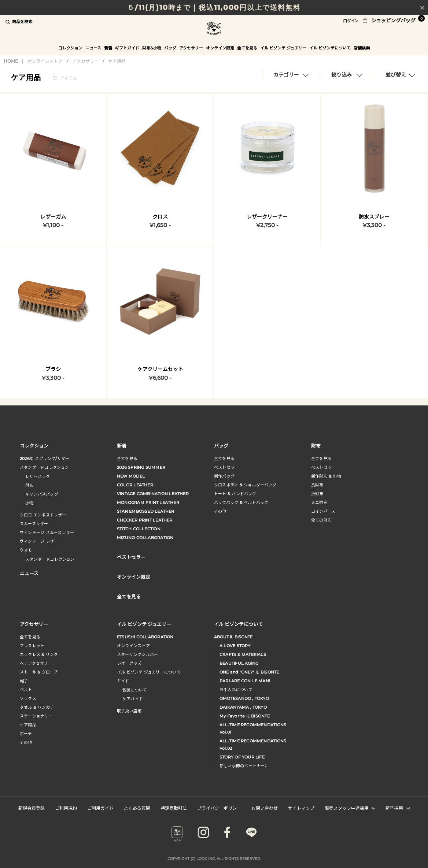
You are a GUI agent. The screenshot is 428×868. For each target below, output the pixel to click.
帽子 (24, 681)
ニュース (93, 48)
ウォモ (26, 550)
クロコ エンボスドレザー (43, 515)
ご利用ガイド (100, 808)
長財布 (317, 485)
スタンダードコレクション (45, 467)
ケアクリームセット (160, 369)
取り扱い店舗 (129, 711)
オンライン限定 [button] (220, 48)
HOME (11, 61)
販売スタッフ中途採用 (350, 808)
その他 (220, 511)
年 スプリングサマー (45, 459)
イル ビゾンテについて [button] (330, 48)
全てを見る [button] (247, 48)
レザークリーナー (267, 217)
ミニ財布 (319, 502)
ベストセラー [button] (131, 557)
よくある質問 (137, 808)
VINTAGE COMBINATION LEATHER (153, 494)
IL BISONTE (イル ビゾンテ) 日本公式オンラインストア (214, 29)
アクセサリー (85, 61)
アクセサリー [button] (191, 48)
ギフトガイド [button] (127, 48)
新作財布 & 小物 (326, 476)
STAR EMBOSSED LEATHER (146, 511)
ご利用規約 (66, 808)
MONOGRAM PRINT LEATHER (148, 502)
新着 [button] (108, 48)
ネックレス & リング (39, 654)
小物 (29, 503)
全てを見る (127, 459)
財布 (29, 485)
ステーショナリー (36, 716)
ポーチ (26, 734)
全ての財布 (321, 520)
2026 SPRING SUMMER (141, 467)
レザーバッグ (38, 476)
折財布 (317, 494)
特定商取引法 (174, 808)
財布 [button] (316, 446)
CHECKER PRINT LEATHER (145, 520)
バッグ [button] (170, 48)
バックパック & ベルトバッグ (241, 502)
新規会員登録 (32, 808)
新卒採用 (398, 808)
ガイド (123, 681)
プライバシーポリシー (219, 808)
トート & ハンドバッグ (235, 494)
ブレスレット (32, 646)
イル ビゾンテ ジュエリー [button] (283, 48)
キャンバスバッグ (42, 494)
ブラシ (53, 369)
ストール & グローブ (39, 672)
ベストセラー (226, 467)
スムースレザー (34, 524)
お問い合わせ (265, 808)
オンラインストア (45, 61)
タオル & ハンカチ (37, 707)
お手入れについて (236, 690)
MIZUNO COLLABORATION (145, 538)
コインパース (323, 511)
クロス (160, 217)
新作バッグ (224, 476)
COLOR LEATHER (135, 485)
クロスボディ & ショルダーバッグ (245, 485)
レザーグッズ (129, 663)
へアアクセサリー (36, 663)
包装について (135, 690)
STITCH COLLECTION (139, 529)
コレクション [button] (70, 48)
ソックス (28, 698)
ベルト (26, 690)
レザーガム (53, 217)
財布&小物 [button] (152, 48)
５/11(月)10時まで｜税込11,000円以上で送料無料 (214, 8)
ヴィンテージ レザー (39, 541)
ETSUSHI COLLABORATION (145, 637)
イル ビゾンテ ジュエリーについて (149, 672)
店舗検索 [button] (362, 48)
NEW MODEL (131, 476)
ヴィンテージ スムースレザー (47, 533)
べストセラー (323, 467)
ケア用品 (117, 61)
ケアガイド (133, 699)
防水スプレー (374, 217)
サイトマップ (301, 808)
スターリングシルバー (137, 654)
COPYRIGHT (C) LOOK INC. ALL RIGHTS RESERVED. (214, 859)
